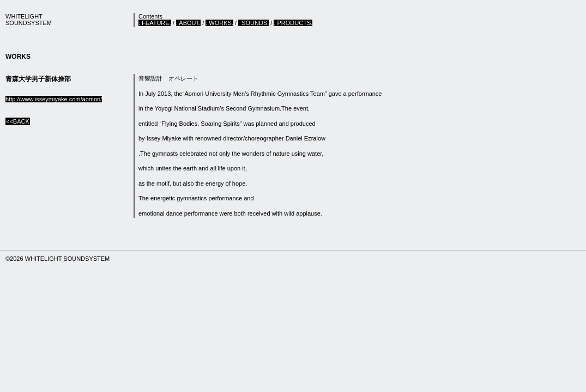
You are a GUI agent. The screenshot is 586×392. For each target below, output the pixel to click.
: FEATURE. (155, 23)
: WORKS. (219, 23)
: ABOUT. (188, 23)
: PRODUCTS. (293, 23)
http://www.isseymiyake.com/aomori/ (54, 99)
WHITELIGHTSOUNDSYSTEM (29, 20)
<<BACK (18, 121)
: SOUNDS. (253, 23)
